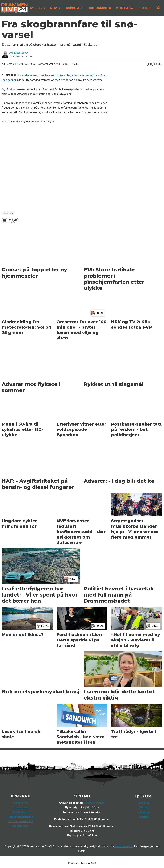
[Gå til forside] (14, 8)
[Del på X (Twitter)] (154, 64)
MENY (54, 8)
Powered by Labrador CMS (82, 863)
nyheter (8, 213)
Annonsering (21, 803)
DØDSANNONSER (100, 8)
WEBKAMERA (125, 8)
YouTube (143, 817)
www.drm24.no (124, 846)
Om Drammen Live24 (21, 821)
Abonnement (20, 807)
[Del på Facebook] (149, 64)
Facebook (144, 803)
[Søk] (158, 8)
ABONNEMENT (75, 8)
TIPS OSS (144, 8)
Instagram (143, 812)
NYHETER (36, 8)
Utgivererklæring (21, 812)
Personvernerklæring (20, 817)
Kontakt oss (20, 826)
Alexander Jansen (94, 803)
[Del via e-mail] (160, 64)
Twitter (143, 807)
